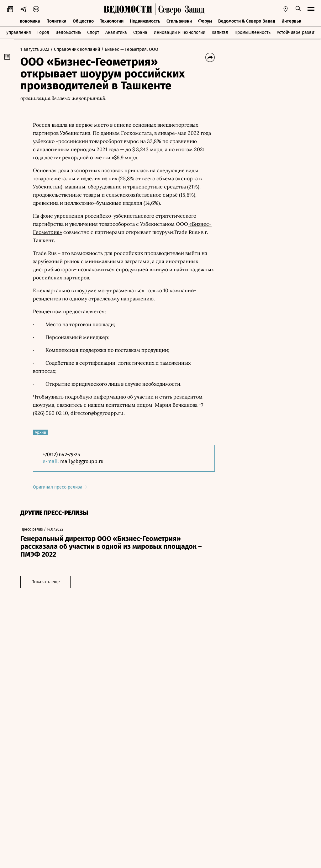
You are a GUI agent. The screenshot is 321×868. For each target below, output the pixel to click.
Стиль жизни (179, 21)
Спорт (93, 32)
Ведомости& (68, 32)
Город (43, 32)
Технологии (112, 21)
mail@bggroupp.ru (82, 461)
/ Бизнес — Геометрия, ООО (130, 49)
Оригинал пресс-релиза (60, 487)
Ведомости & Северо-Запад (247, 21)
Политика (56, 21)
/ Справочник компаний (75, 49)
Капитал (220, 32)
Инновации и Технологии (179, 32)
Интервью (292, 21)
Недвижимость (145, 21)
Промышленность (253, 32)
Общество (83, 21)
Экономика (29, 21)
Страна (140, 32)
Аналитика (116, 32)
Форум (205, 21)
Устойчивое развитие (299, 32)
